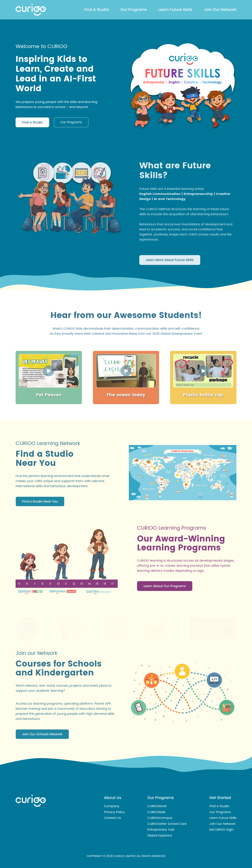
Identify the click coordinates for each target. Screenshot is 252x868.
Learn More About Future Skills (170, 290)
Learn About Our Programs (165, 605)
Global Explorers (160, 836)
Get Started (220, 798)
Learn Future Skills (175, 9)
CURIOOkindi (157, 806)
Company (112, 806)
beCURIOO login (221, 830)
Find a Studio (32, 124)
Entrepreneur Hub (161, 830)
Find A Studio (97, 9)
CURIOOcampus (160, 818)
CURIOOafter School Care (167, 824)
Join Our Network (220, 9)
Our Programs (134, 9)
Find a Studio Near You (40, 520)
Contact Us (112, 818)
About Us (113, 798)
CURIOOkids (156, 812)
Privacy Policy (114, 812)
